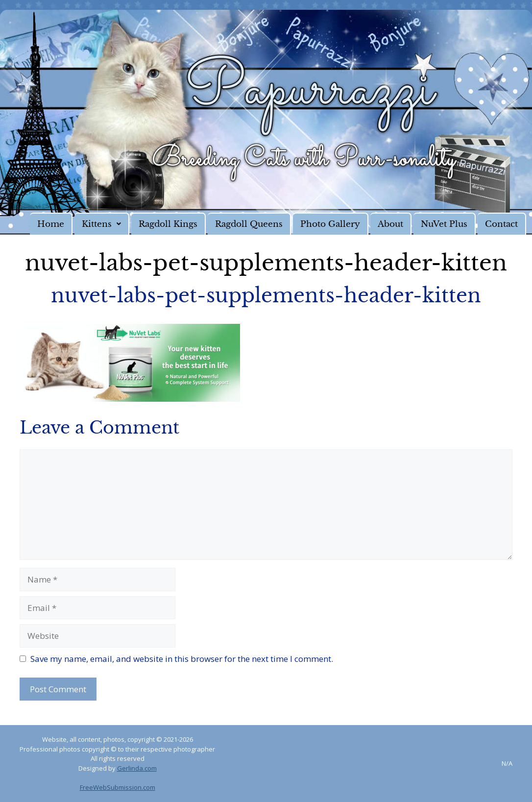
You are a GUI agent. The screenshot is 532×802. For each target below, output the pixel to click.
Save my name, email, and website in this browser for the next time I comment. (182, 659)
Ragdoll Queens (249, 224)
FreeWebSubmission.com (118, 787)
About (390, 224)
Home (51, 224)
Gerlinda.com (137, 768)
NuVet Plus (444, 224)
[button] (102, 224)
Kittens (101, 224)
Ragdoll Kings (168, 224)
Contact (501, 224)
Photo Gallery (330, 224)
